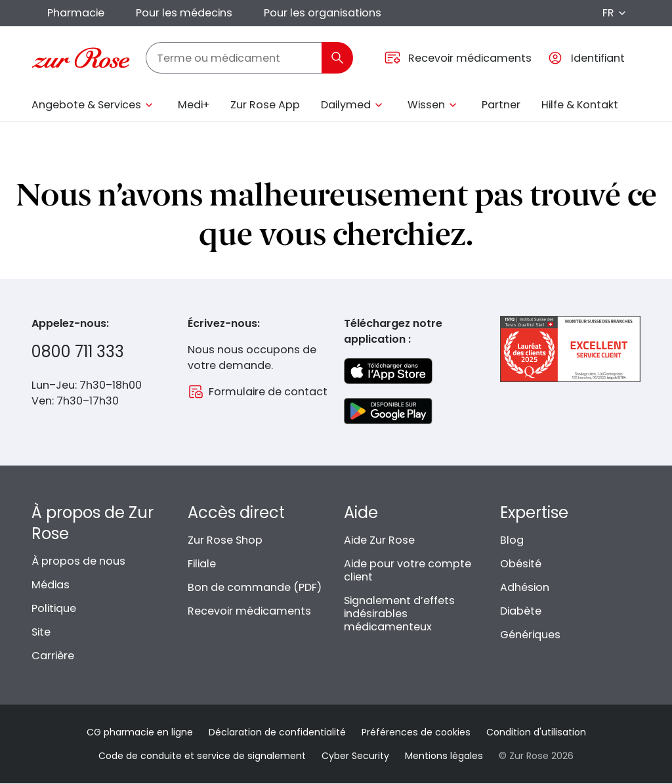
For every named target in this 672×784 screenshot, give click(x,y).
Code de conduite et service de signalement (202, 756)
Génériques (530, 635)
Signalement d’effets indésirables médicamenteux (399, 614)
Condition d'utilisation (536, 732)
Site (41, 632)
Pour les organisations (323, 13)
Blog (512, 540)
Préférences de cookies (416, 732)
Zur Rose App (265, 105)
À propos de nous (78, 561)
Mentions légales (444, 756)
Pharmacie (76, 13)
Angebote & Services (86, 105)
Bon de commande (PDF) (255, 587)
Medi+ (194, 105)
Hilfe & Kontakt (580, 105)
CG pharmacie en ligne (140, 732)
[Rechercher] (337, 58)
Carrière (53, 656)
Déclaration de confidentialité (277, 732)
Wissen (426, 105)
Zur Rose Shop (225, 540)
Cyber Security (355, 756)
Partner (501, 105)
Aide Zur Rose (379, 540)
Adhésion (525, 587)
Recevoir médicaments (249, 611)
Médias (51, 585)
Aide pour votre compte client (408, 570)
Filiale (202, 564)
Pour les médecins (184, 13)
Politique (54, 608)
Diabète (521, 611)
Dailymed (346, 105)
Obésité (521, 564)
